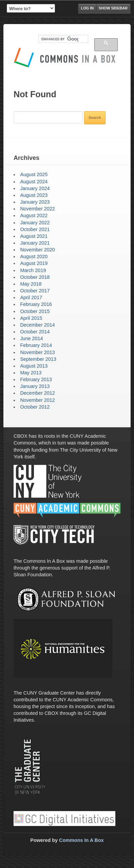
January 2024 (35, 188)
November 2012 (37, 400)
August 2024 (34, 182)
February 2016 (36, 304)
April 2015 (31, 318)
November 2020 (37, 250)
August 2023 (34, 195)
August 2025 (34, 174)
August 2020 (34, 256)
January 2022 (35, 223)
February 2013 (36, 379)
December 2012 (37, 393)
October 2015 (35, 311)
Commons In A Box (81, 840)
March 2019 (33, 270)
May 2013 (31, 373)
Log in (87, 8)
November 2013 (37, 352)
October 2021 (35, 229)
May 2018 (31, 284)
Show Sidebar (113, 8)
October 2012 (35, 407)
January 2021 (35, 243)
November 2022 (37, 209)
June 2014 (31, 338)
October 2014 (35, 332)
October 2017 (35, 291)
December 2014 (37, 325)
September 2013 (38, 359)
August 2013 (34, 366)
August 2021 (34, 236)
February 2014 (36, 345)
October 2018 (35, 277)
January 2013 (35, 386)
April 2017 (31, 297)
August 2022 (34, 215)
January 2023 (35, 202)
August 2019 (34, 263)
